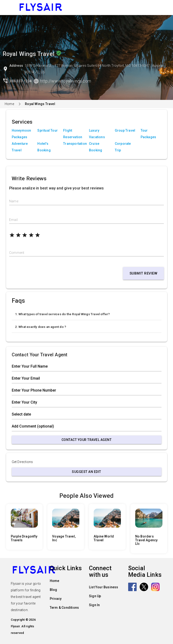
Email (13, 220)
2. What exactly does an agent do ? (41, 327)
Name (14, 201)
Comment (17, 253)
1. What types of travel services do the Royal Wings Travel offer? (63, 314)
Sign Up (95, 596)
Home (9, 104)
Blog (54, 590)
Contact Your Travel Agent (87, 440)
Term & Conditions (64, 608)
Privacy (56, 599)
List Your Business (104, 587)
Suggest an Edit (86, 472)
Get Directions (22, 462)
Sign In (94, 605)
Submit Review (144, 273)
